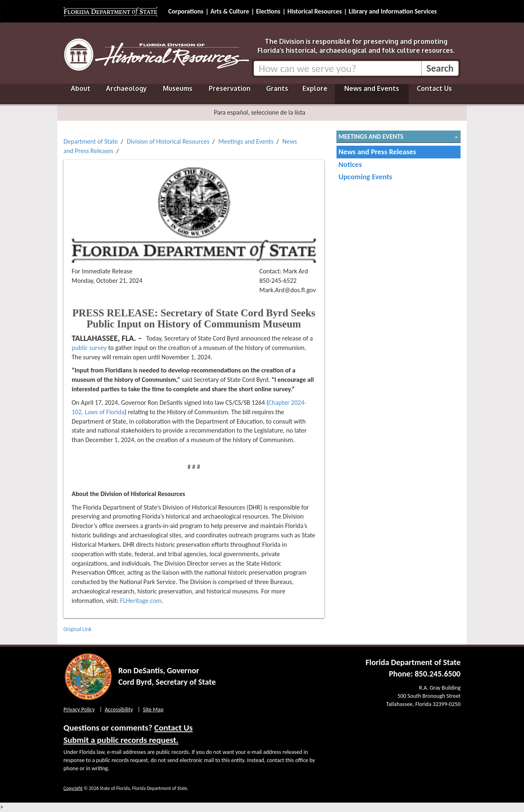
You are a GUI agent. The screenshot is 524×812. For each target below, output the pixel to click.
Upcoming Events (365, 177)
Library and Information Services (393, 11)
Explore (315, 88)
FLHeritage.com (141, 601)
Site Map (153, 709)
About (81, 88)
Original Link (77, 629)
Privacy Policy (79, 709)
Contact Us (434, 88)
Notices (350, 164)
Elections (268, 11)
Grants (277, 88)
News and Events (372, 88)
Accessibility (119, 709)
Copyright (73, 788)
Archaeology (126, 88)
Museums (178, 88)
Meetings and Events (246, 141)
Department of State (91, 141)
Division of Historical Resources (168, 141)
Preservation (230, 88)
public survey (89, 348)
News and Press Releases (377, 152)
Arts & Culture (230, 11)
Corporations (186, 11)
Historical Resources (315, 11)
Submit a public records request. (121, 740)
